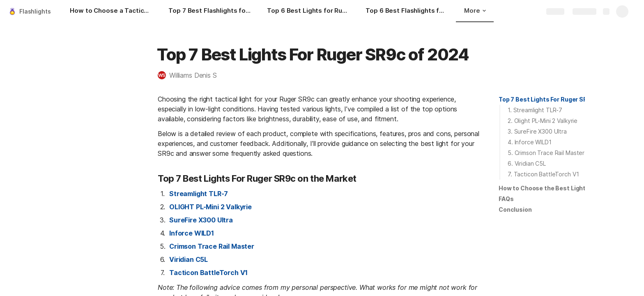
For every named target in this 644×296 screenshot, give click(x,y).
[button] (191, 75)
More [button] (475, 10)
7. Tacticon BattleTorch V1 (543, 174)
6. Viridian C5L (527, 163)
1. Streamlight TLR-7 (535, 110)
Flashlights (35, 11)
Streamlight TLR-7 (199, 194)
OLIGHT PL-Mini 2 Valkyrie (210, 207)
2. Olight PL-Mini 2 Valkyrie (543, 121)
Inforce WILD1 (192, 233)
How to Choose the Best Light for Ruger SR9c (565, 188)
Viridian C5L (189, 259)
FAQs (506, 199)
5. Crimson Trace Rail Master (546, 153)
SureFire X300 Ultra (201, 220)
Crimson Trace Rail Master (212, 246)
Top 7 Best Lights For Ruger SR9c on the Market (568, 99)
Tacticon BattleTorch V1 (208, 273)
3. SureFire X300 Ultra (537, 131)
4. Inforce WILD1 (530, 142)
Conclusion (515, 209)
